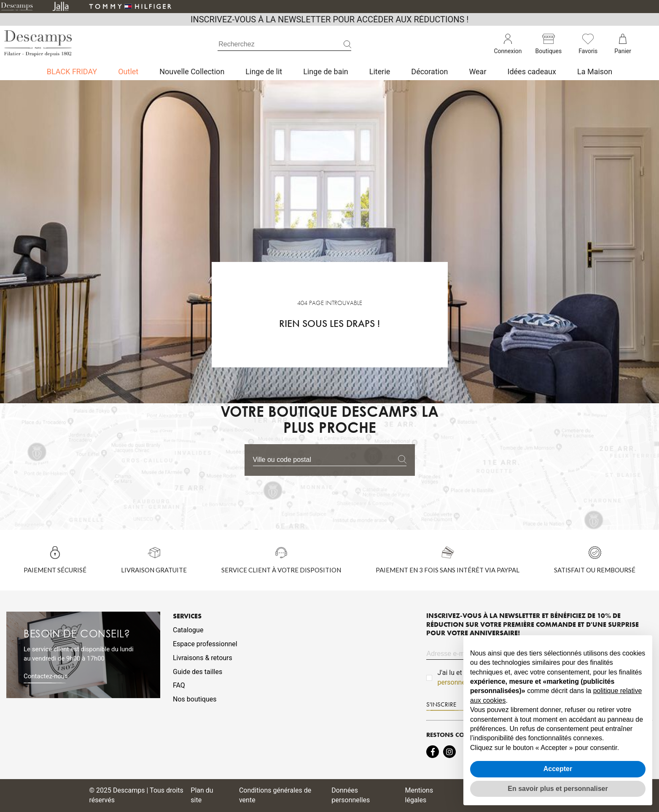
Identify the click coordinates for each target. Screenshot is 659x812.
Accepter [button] (558, 769)
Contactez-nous (46, 676)
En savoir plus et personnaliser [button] (558, 789)
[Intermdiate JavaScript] (433, 752)
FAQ (179, 685)
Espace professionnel (205, 644)
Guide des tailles (198, 672)
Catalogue (188, 630)
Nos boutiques (195, 699)
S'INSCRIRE (441, 704)
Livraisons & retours (203, 658)
